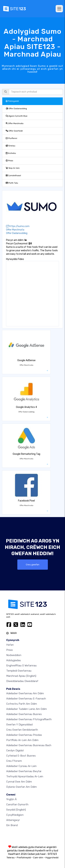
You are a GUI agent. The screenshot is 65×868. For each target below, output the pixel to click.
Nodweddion (14, 655)
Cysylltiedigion (15, 815)
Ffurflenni (11, 138)
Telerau (11, 858)
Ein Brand (12, 825)
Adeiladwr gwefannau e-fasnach (26, 699)
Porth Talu (12, 183)
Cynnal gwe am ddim (19, 782)
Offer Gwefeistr (14, 131)
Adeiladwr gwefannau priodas (24, 735)
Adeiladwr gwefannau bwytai (24, 771)
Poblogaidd (12, 101)
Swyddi (16, 810)
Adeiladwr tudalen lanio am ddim (27, 709)
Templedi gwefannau (19, 671)
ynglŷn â (11, 799)
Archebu (11, 153)
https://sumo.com (18, 226)
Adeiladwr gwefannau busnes (24, 714)
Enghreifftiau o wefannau (21, 666)
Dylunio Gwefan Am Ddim (21, 787)
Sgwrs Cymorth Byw (17, 116)
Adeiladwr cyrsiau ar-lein (21, 766)
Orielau (10, 146)
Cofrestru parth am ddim (22, 704)
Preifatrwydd (24, 858)
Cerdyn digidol (15, 751)
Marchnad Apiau (21, 676)
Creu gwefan (33, 565)
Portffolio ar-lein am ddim (22, 740)
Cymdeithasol (13, 176)
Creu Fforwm (14, 761)
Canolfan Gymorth (17, 804)
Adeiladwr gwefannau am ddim (25, 693)
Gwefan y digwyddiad (19, 725)
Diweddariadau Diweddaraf (22, 681)
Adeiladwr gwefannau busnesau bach (29, 745)
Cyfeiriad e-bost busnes (21, 756)
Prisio (9, 161)
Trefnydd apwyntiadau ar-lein (25, 776)
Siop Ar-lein (13, 168)
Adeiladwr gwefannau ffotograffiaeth (29, 719)
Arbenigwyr (13, 820)
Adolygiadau (14, 660)
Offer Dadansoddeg (16, 109)
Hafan (10, 645)
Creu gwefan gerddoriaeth (22, 730)
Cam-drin (38, 858)
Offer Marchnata (15, 123)
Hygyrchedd (52, 858)
